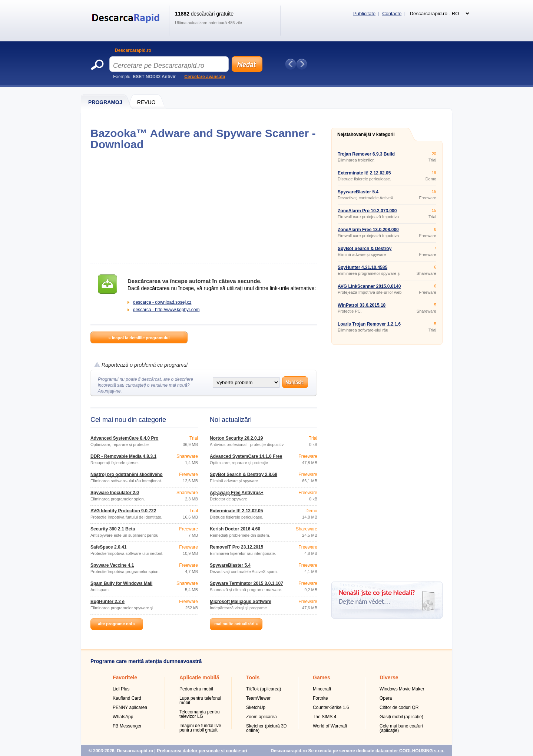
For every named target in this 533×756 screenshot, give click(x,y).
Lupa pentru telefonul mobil (200, 700)
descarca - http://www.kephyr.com (166, 310)
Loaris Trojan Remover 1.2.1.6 (369, 324)
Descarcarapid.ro (133, 50)
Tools (253, 677)
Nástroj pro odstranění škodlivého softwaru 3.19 (127, 477)
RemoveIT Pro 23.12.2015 (236, 547)
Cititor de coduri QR (399, 707)
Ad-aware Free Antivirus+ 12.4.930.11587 (237, 495)
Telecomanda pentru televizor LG (200, 714)
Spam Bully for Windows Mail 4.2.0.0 (121, 586)
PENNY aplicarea (130, 707)
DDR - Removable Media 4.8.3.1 (123, 456)
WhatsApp (123, 717)
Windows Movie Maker (402, 689)
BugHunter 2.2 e (107, 602)
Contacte (392, 14)
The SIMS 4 (325, 717)
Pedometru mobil (196, 689)
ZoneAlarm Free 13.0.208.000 (368, 230)
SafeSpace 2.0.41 (108, 547)
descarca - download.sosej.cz (162, 302)
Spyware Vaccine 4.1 (112, 565)
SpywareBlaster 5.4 (230, 565)
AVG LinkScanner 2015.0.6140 (369, 286)
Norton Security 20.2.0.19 (236, 438)
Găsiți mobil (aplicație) (401, 717)
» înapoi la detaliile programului (139, 338)
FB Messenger (127, 726)
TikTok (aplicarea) (264, 689)
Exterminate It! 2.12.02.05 (236, 511)
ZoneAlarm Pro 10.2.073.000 (367, 211)
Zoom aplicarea (261, 717)
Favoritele (125, 677)
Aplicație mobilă (199, 677)
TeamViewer (258, 698)
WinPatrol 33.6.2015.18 (362, 305)
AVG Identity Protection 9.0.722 (123, 511)
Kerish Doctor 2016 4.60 (235, 529)
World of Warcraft (330, 726)
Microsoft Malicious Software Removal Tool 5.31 (241, 604)
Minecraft (322, 689)
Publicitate (364, 14)
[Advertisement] (204, 207)
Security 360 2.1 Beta (113, 529)
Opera (386, 698)
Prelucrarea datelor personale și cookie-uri (202, 751)
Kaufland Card (127, 698)
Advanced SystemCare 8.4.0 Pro (124, 438)
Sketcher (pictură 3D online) (266, 728)
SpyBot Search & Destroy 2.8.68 (244, 474)
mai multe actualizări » (236, 624)
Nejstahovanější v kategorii (366, 134)
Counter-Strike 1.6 (331, 707)
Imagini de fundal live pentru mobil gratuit (200, 728)
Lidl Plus (121, 689)
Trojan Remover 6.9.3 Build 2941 (366, 156)
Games (322, 677)
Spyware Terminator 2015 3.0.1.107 (246, 583)
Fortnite (320, 698)
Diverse (389, 677)
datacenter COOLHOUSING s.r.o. (410, 751)
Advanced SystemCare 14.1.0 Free (246, 456)
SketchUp (256, 707)
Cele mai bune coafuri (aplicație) (401, 728)
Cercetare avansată (205, 77)
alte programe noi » (117, 624)
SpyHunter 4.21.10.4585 (362, 267)
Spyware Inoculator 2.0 (115, 493)
